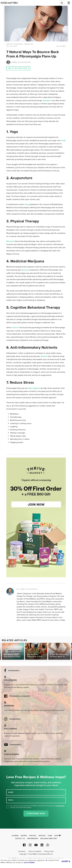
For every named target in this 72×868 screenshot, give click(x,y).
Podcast (33, 836)
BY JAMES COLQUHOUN (27, 589)
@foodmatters (14, 671)
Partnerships (33, 839)
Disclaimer (22, 851)
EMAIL (11, 800)
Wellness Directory (49, 839)
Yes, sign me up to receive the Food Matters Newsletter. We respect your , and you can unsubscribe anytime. (37, 807)
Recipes (24, 836)
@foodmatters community (20, 696)
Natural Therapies (24, 44)
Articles (42, 836)
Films (50, 836)
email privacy (60, 806)
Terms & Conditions (35, 851)
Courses (15, 836)
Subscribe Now (36, 814)
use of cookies (29, 862)
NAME (11, 792)
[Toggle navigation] (69, 3)
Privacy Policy (49, 851)
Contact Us (20, 839)
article (10, 44)
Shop (57, 836)
